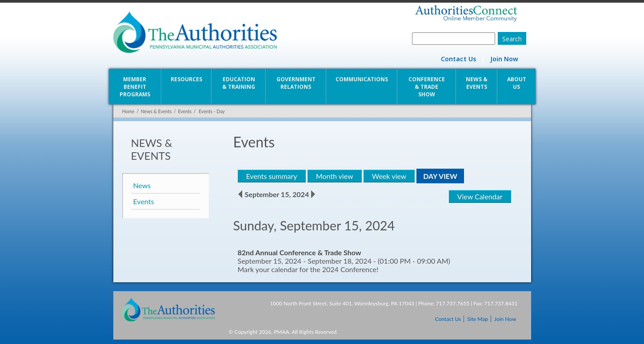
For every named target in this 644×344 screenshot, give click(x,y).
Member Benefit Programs (135, 87)
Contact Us (458, 59)
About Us (517, 83)
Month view (335, 176)
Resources (186, 79)
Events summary (272, 176)
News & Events (477, 83)
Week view (389, 176)
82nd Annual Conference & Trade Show (300, 252)
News (142, 185)
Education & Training (239, 83)
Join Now (504, 59)
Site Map (478, 319)
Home (128, 111)
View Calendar (480, 196)
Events (185, 111)
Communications (362, 79)
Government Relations (296, 83)
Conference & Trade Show (427, 87)
